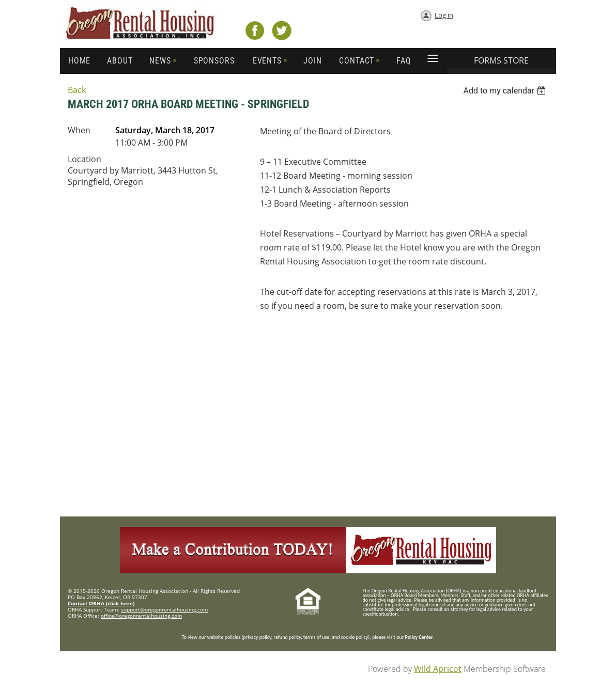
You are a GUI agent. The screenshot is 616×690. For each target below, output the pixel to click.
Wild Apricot (438, 669)
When (79, 130)
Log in (444, 15)
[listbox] (506, 91)
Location (84, 159)
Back (77, 90)
